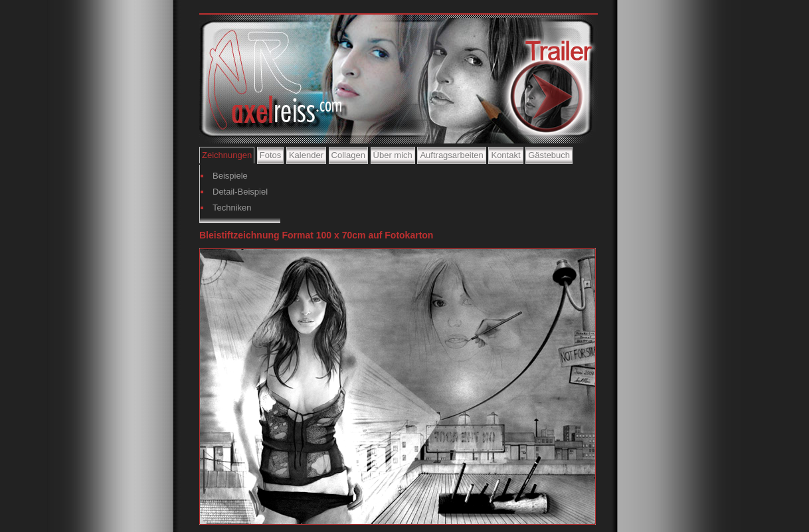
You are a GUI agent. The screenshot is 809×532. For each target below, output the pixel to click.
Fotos (271, 155)
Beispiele (230, 176)
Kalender (306, 155)
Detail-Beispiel (240, 192)
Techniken (232, 208)
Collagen (348, 155)
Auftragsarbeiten (451, 155)
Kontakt (505, 155)
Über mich (393, 155)
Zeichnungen (227, 155)
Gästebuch (549, 155)
